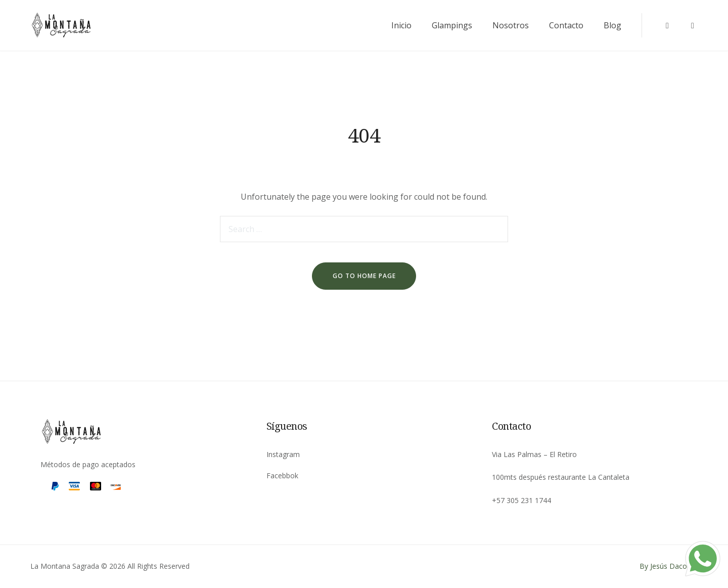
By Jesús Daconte (669, 566)
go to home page (364, 276)
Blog (612, 25)
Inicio (401, 25)
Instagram (283, 454)
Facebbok (282, 476)
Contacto (566, 25)
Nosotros (511, 25)
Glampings (452, 25)
